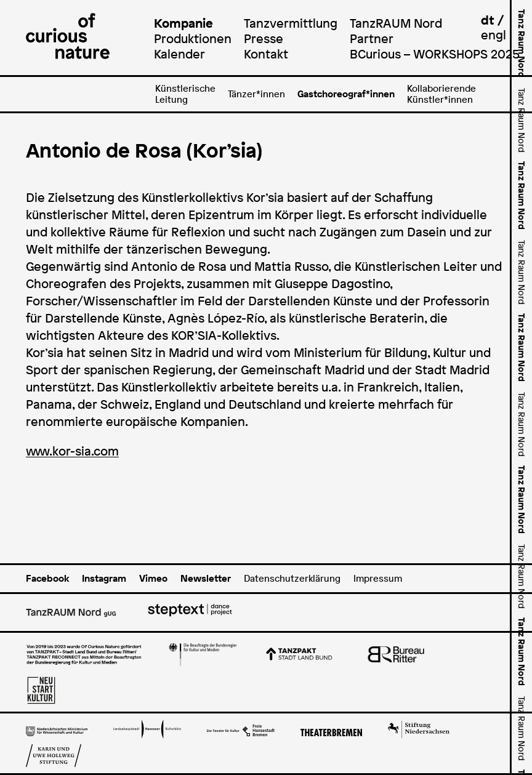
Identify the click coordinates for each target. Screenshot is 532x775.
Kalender (179, 54)
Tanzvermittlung (291, 23)
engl (494, 35)
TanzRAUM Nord (396, 23)
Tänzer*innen (256, 94)
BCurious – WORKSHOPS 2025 (435, 54)
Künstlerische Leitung (185, 94)
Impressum (378, 578)
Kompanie (183, 23)
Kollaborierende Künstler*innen (441, 94)
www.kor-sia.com (72, 451)
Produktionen (193, 38)
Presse (264, 38)
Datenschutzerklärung (292, 578)
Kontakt (266, 54)
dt (488, 20)
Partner (372, 38)
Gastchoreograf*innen (346, 94)
